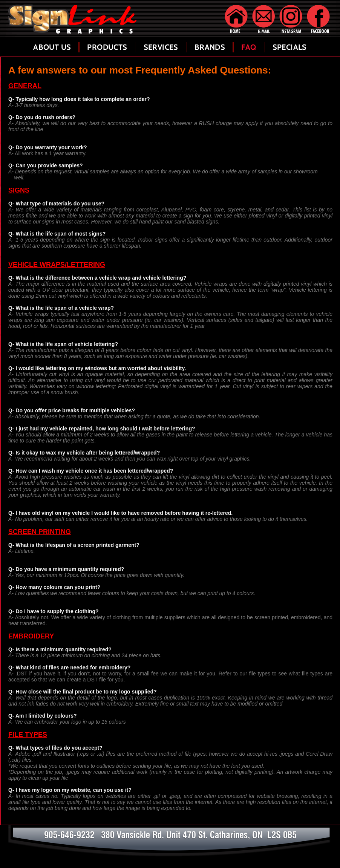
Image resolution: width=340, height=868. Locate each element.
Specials (290, 47)
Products (107, 47)
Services (161, 47)
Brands (210, 47)
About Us (52, 47)
